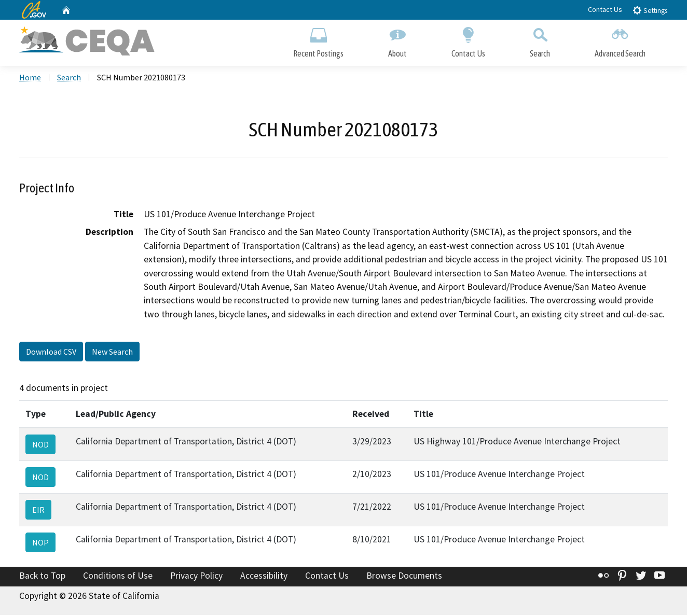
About (397, 40)
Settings (650, 10)
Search (540, 40)
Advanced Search (620, 40)
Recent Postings (318, 40)
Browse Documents (404, 576)
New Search (112, 353)
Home (30, 78)
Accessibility (264, 576)
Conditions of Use (118, 576)
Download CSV (51, 353)
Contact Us (605, 9)
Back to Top (42, 576)
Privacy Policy (196, 576)
